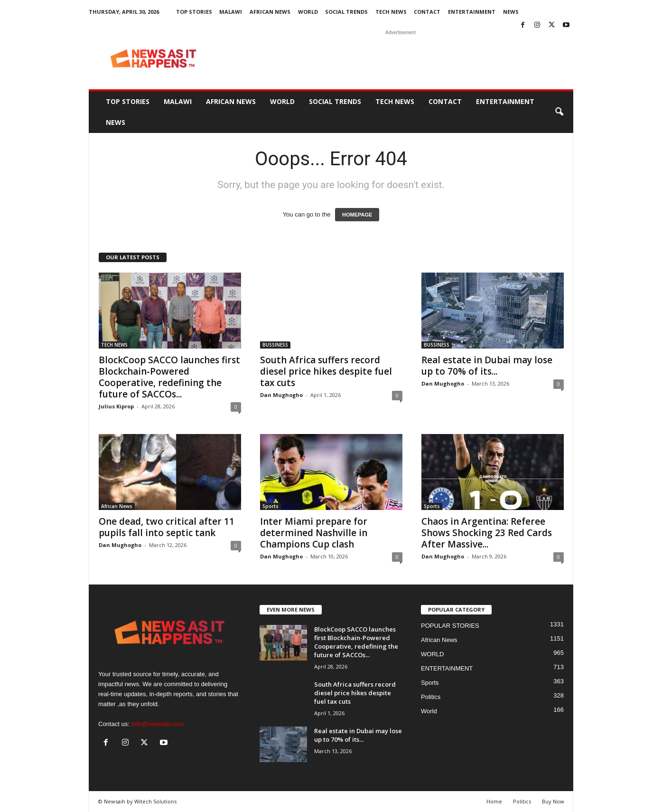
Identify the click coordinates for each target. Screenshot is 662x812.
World (429, 711)
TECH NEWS (391, 12)
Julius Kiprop (116, 406)
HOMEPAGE (357, 215)
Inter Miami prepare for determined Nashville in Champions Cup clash (314, 533)
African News (270, 12)
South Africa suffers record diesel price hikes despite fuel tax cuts (326, 371)
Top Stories (194, 12)
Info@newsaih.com (157, 724)
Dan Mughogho (281, 395)
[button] (559, 112)
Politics (431, 697)
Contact (427, 12)
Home (494, 801)
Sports (270, 506)
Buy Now (553, 801)
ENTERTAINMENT (472, 12)
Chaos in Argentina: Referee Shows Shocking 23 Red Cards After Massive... (487, 533)
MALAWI (231, 12)
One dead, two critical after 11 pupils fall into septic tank (167, 527)
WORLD (308, 12)
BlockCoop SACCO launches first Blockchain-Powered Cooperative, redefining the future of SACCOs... (169, 377)
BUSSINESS (275, 345)
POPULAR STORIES (450, 626)
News (511, 12)
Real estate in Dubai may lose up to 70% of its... (487, 366)
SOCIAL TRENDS (346, 12)
